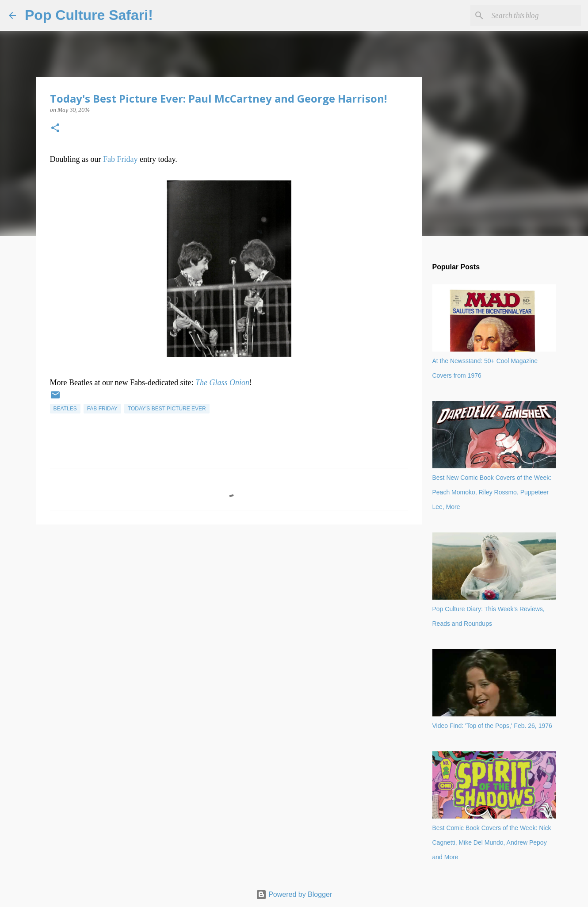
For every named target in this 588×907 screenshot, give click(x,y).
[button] (55, 128)
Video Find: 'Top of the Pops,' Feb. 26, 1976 (492, 726)
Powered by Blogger (294, 894)
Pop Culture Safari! (89, 15)
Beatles (65, 409)
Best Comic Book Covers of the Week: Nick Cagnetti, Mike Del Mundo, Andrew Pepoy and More (492, 842)
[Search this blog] (535, 15)
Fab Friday (120, 159)
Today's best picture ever (167, 409)
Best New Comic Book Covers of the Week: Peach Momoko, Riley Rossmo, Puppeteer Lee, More (492, 492)
